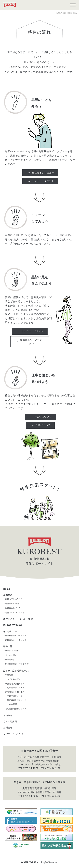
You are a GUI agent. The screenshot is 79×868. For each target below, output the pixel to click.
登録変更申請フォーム (17, 700)
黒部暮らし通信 (12, 603)
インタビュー (10, 631)
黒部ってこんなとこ (14, 599)
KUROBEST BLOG (13, 625)
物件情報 (9, 675)
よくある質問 (11, 704)
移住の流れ (9, 646)
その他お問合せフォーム (16, 709)
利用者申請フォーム (16, 687)
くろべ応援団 (10, 721)
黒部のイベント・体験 (15, 612)
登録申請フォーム (15, 696)
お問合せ (8, 727)
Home (7, 589)
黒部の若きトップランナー (17, 640)
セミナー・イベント (43, 181)
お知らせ (8, 715)
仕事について (43, 425)
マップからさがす (13, 679)
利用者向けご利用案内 (15, 684)
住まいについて (43, 417)
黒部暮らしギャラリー (15, 608)
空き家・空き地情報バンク (17, 671)
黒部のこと (9, 595)
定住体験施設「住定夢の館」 (18, 664)
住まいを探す (11, 655)
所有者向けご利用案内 (15, 692)
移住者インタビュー (43, 173)
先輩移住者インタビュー (16, 635)
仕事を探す (10, 659)
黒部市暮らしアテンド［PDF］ (32, 342)
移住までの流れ (12, 650)
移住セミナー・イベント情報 (18, 619)
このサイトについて (13, 734)
